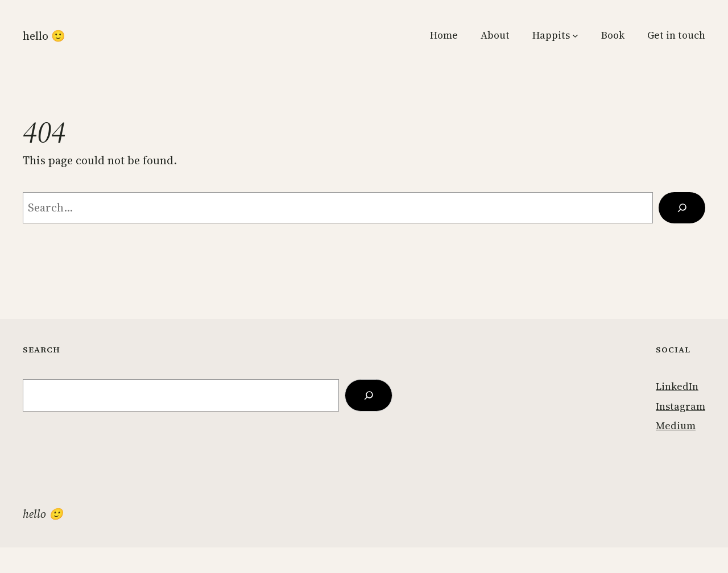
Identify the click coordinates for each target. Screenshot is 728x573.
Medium (676, 426)
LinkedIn (677, 387)
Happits (551, 35)
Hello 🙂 (44, 36)
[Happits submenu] (575, 36)
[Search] (682, 208)
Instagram (681, 406)
